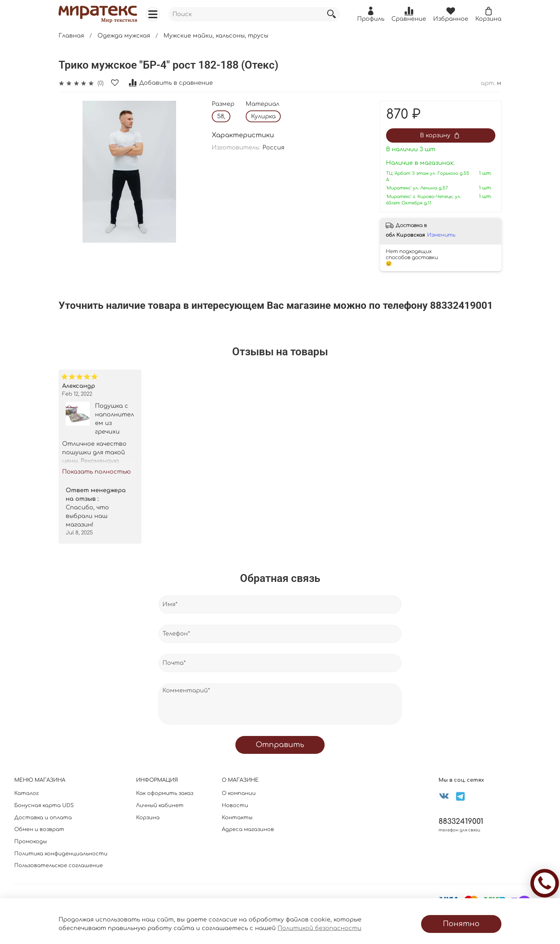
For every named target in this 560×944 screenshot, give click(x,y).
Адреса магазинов (248, 829)
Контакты (237, 817)
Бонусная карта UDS (44, 805)
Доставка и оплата (43, 817)
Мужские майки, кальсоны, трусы (216, 36)
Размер (223, 104)
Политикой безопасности (319, 928)
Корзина (148, 817)
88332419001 (461, 822)
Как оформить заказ (165, 793)
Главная (71, 36)
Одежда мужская (124, 36)
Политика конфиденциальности (61, 854)
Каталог (26, 793)
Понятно (461, 924)
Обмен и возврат (39, 829)
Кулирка (263, 117)
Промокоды (31, 841)
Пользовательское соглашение (59, 865)
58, (221, 117)
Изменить (441, 235)
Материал (262, 104)
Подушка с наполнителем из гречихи (114, 419)
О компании (239, 793)
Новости (235, 805)
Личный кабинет (160, 805)
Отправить (280, 745)
